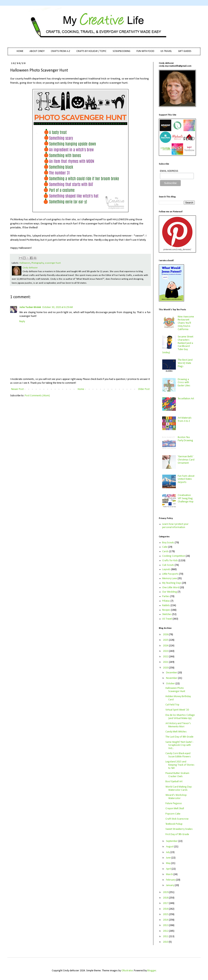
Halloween (25, 263)
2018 (166, 898)
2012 (166, 931)
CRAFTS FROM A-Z (61, 51)
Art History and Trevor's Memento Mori (178, 725)
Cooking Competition (174, 556)
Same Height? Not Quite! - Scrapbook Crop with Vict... (179, 745)
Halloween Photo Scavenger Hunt (175, 690)
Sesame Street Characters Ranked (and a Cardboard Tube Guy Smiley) (178, 345)
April (169, 869)
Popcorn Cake (173, 814)
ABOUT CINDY (37, 51)
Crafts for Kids (170, 561)
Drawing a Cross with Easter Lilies (184, 383)
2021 (166, 662)
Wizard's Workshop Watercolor (176, 797)
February (171, 880)
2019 (166, 892)
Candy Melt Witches (176, 732)
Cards (165, 552)
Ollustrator (127, 971)
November (172, 678)
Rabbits (166, 605)
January (170, 885)
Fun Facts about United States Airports (186, 479)
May (169, 863)
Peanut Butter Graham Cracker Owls (177, 775)
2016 (166, 909)
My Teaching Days (172, 583)
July (168, 852)
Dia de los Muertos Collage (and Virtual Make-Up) (180, 717)
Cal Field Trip (172, 705)
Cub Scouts (168, 565)
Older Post (144, 389)
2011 (166, 937)
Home (81, 389)
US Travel (167, 619)
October (171, 684)
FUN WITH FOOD (145, 51)
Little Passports (170, 574)
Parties (166, 596)
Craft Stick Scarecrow (177, 819)
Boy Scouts (168, 543)
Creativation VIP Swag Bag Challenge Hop (186, 498)
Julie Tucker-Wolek (30, 307)
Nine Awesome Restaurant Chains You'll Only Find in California (186, 323)
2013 (166, 925)
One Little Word (171, 588)
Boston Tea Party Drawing (185, 439)
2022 (166, 657)
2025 (166, 640)
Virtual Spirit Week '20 (177, 710)
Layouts (166, 569)
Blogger (152, 971)
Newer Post (17, 389)
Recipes (166, 610)
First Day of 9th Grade (177, 834)
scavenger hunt (53, 263)
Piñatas (166, 601)
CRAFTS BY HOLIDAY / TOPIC (91, 51)
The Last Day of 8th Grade (179, 737)
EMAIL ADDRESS (169, 171)
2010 (166, 942)
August (170, 847)
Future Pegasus (174, 803)
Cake (165, 547)
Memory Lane (170, 579)
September (172, 841)
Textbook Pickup (174, 824)
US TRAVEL (166, 51)
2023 (166, 651)
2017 (166, 903)
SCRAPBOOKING (121, 51)
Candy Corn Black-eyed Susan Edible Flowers (178, 755)
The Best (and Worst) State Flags (185, 363)
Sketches (167, 614)
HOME (20, 51)
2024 (166, 646)
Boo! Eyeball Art (174, 782)
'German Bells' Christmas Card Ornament (186, 460)
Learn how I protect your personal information (175, 526)
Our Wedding (170, 592)
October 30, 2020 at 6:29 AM (57, 307)
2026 (166, 635)
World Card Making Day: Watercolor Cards (179, 788)
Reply (22, 321)
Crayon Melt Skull (175, 809)
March (170, 874)
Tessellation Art (186, 399)
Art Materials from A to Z (185, 420)
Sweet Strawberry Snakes (179, 829)
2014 (166, 920)
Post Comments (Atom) (37, 396)
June (169, 858)
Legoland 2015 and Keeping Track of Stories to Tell (180, 765)
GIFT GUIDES (185, 51)
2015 (166, 914)
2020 (166, 668)
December (172, 673)
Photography (38, 263)
